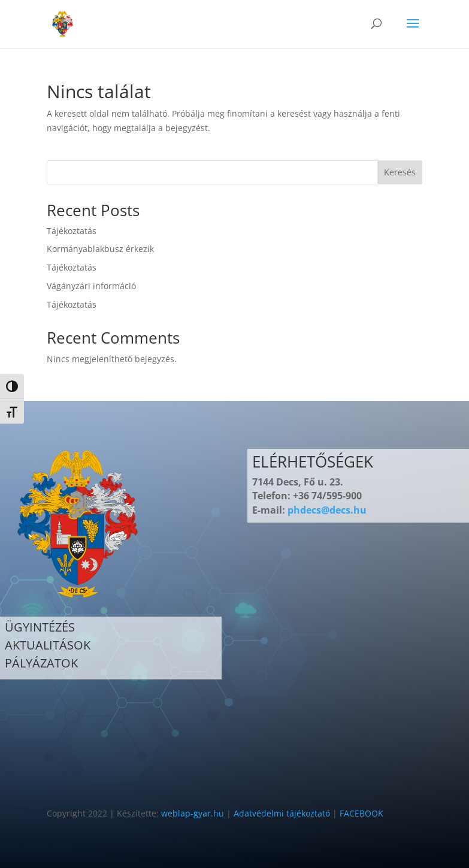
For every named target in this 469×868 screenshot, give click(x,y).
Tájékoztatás (72, 231)
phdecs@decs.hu (327, 510)
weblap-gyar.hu (193, 813)
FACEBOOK (361, 813)
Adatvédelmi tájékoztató (282, 813)
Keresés (400, 172)
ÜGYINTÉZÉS (40, 627)
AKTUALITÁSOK (48, 645)
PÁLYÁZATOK (41, 663)
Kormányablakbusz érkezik (100, 249)
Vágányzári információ (91, 286)
